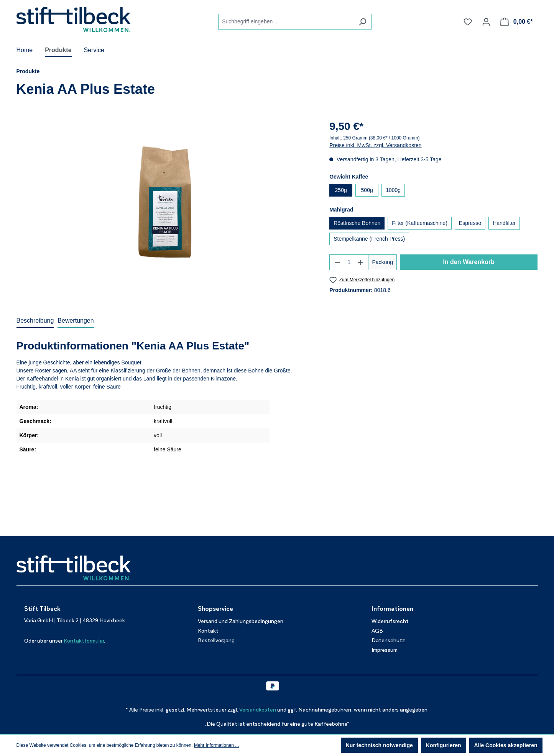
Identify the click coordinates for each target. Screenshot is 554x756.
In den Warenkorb (469, 262)
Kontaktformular (84, 641)
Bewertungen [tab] (76, 321)
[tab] (35, 321)
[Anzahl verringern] (337, 262)
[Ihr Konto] (486, 22)
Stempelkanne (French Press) (369, 239)
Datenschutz (388, 640)
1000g (393, 190)
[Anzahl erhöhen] (361, 262)
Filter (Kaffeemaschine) (419, 223)
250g (341, 190)
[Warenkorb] (517, 22)
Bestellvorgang (216, 640)
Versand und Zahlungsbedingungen (241, 621)
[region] (165, 201)
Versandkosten (258, 710)
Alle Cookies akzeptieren (506, 745)
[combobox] (286, 22)
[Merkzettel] (468, 22)
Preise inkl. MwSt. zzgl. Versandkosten (375, 145)
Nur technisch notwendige (379, 745)
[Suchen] (362, 22)
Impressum (385, 650)
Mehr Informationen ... (216, 745)
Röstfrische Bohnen (357, 223)
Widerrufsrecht (390, 621)
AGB (377, 631)
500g (367, 190)
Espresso (470, 223)
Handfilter (504, 223)
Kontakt (208, 631)
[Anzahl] (349, 262)
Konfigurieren (444, 745)
